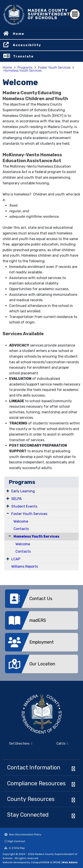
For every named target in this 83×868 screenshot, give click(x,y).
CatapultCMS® (40, 862)
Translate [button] (23, 56)
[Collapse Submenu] (9, 536)
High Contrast (16, 841)
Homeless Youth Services (23, 71)
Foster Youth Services (54, 67)
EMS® (57, 862)
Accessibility (27, 45)
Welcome (21, 521)
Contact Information (34, 767)
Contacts (21, 529)
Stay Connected (28, 815)
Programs (25, 67)
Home (19, 34)
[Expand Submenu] (8, 491)
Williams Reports (25, 566)
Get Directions (21, 744)
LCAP (16, 559)
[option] (41, 600)
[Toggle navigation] (75, 14)
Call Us (62, 744)
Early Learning (23, 491)
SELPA (17, 499)
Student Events (24, 506)
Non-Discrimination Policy (23, 834)
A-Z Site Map (15, 848)
